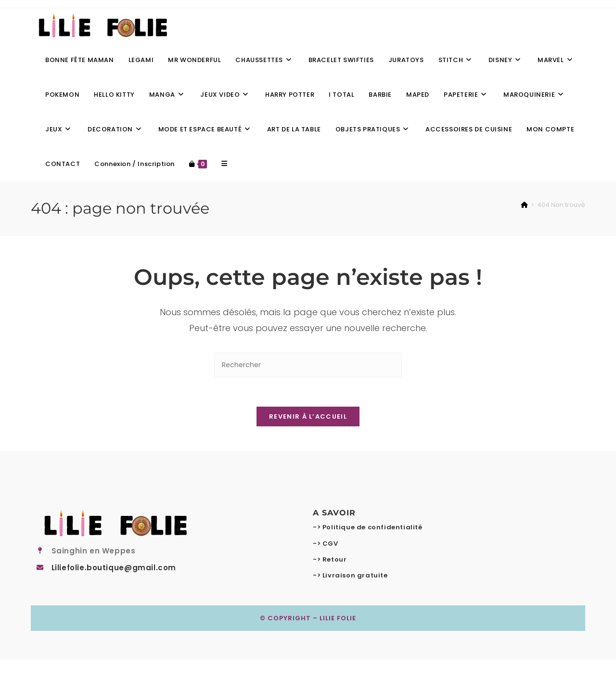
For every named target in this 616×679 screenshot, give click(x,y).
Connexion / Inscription (135, 164)
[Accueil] (524, 205)
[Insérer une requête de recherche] (308, 365)
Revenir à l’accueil (308, 416)
